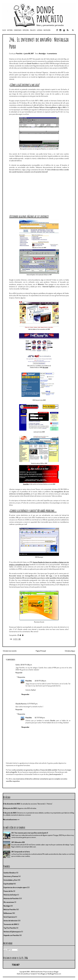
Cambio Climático (10, 873)
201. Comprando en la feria (21, 852)
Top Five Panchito (10, 928)
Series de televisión (11, 921)
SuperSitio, (26, 484)
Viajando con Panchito (11, 935)
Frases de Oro (8, 891)
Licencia (40, 30)
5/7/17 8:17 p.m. (33, 704)
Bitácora (26, 30)
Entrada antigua (70, 651)
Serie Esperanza (9, 917)
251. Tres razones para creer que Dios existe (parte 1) (30, 833)
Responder (19, 673)
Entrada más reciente (10, 651)
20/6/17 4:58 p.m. (26, 665)
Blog (4, 30)
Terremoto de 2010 (10, 924)
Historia (10, 30)
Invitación (47, 30)
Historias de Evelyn (10, 895)
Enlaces (33, 30)
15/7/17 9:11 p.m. (40, 718)
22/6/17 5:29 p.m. (41, 681)
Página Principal (41, 651)
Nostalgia (42, 54)
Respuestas (21, 677)
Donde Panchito (38, 972)
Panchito (29, 681)
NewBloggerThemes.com (54, 974)
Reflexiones (8, 913)
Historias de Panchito (11, 898)
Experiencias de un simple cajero (15, 887)
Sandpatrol (34, 974)
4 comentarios (52, 54)
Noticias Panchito (10, 909)
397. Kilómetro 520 (18, 842)
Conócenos (18, 30)
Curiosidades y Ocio (10, 880)
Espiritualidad (8, 884)
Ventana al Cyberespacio (12, 932)
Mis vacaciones (9, 902)
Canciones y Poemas (11, 876)
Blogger (56, 972)
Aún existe (45, 367)
